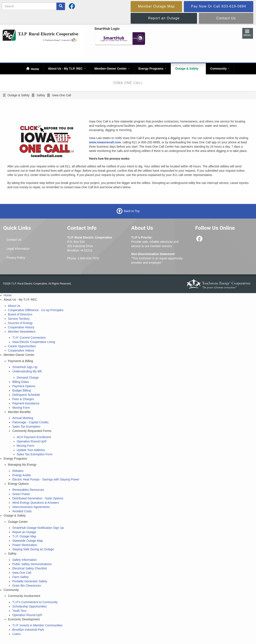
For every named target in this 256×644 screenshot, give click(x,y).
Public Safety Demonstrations (32, 564)
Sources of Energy (20, 323)
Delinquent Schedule (26, 395)
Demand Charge (28, 378)
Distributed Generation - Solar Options (38, 498)
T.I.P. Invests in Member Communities (37, 625)
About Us (14, 306)
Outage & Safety (188, 69)
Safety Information (24, 560)
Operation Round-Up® (32, 441)
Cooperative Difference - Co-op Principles (36, 310)
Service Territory (19, 319)
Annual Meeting (23, 418)
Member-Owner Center (112, 69)
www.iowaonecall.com (105, 142)
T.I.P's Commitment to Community (35, 602)
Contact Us (14, 240)
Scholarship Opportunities (29, 606)
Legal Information (18, 249)
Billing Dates (21, 382)
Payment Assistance (26, 403)
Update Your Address (31, 450)
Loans (16, 634)
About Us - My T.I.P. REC (67, 69)
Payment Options (24, 386)
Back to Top (132, 211)
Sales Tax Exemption (26, 427)
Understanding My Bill (27, 371)
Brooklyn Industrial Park (28, 630)
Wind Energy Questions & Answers (36, 503)
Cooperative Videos (21, 350)
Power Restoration (25, 545)
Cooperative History (21, 327)
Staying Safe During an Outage (33, 549)
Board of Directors (20, 314)
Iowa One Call (22, 573)
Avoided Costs (22, 511)
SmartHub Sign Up (25, 367)
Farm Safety (20, 577)
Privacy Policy (16, 258)
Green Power (21, 494)
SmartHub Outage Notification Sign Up (38, 528)
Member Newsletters (22, 332)
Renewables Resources (28, 490)
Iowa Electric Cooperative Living (34, 342)
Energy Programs (152, 69)
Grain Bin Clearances (27, 586)
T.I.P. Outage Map (24, 536)
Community (220, 69)
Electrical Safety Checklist (30, 568)
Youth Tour (19, 611)
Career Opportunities (22, 346)
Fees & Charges (23, 399)
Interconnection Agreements (31, 507)
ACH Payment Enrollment (34, 437)
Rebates (18, 471)
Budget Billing (21, 390)
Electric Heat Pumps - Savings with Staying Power (46, 479)
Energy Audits (21, 475)
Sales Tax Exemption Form (35, 454)
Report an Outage (24, 532)
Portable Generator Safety (30, 581)
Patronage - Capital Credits (30, 422)
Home (35, 69)
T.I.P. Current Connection (29, 338)
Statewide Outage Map (27, 541)
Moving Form (21, 408)
